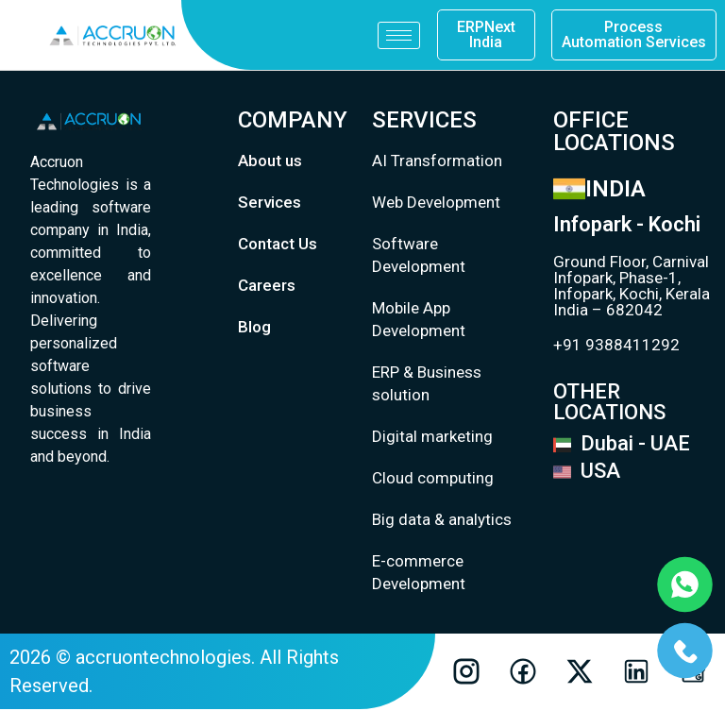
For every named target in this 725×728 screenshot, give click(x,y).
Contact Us (278, 244)
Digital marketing (432, 436)
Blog (254, 327)
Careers (267, 285)
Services (270, 202)
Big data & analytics (442, 519)
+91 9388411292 (616, 345)
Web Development (436, 202)
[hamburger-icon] (399, 35)
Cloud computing (433, 478)
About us (270, 161)
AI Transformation (437, 161)
